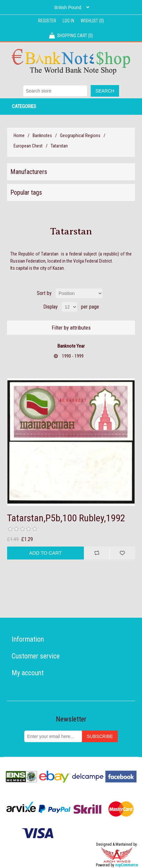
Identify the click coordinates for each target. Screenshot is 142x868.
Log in (68, 21)
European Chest (28, 146)
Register (47, 21)
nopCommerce (127, 865)
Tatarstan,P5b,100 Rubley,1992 (66, 518)
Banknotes (42, 136)
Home (19, 136)
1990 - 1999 (73, 356)
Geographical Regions (80, 136)
